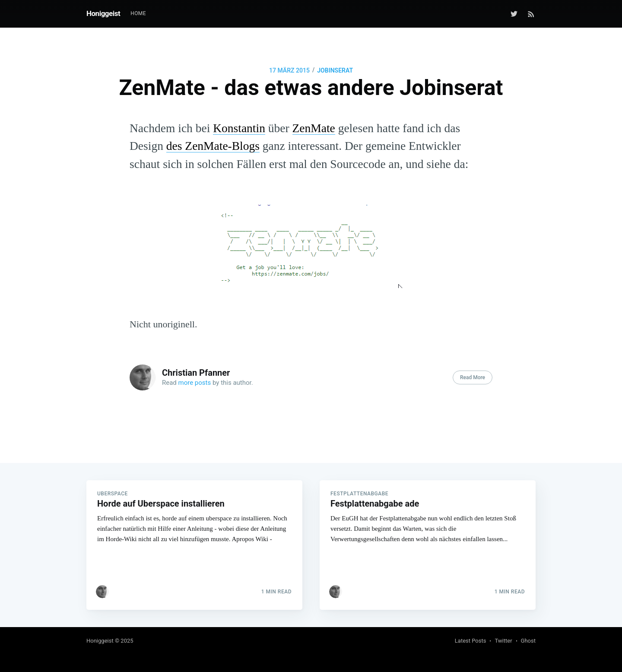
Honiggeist (103, 13)
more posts (195, 383)
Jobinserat (335, 70)
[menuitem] (138, 14)
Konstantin (239, 128)
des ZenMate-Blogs (213, 146)
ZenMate (314, 128)
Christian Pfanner (196, 373)
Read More (473, 377)
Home (138, 13)
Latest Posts (471, 641)
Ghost (528, 641)
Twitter (503, 641)
